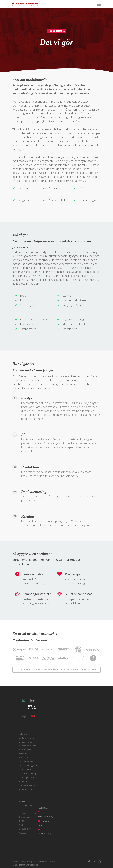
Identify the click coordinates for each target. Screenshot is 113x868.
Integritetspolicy (45, 834)
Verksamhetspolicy (46, 817)
